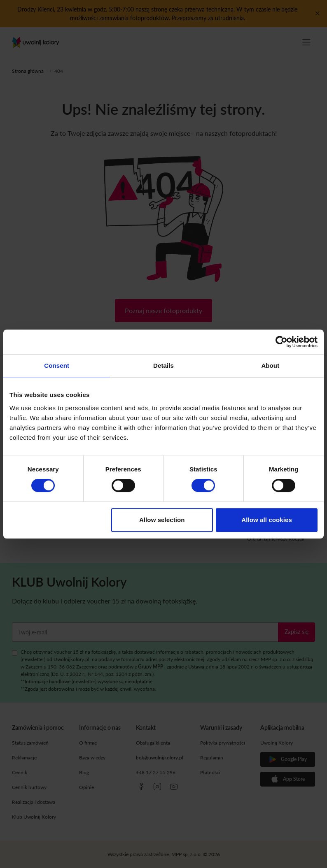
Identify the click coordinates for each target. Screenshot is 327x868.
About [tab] (270, 366)
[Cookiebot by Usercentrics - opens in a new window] (281, 342)
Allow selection (162, 520)
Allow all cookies (267, 520)
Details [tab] (163, 366)
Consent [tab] (57, 366)
